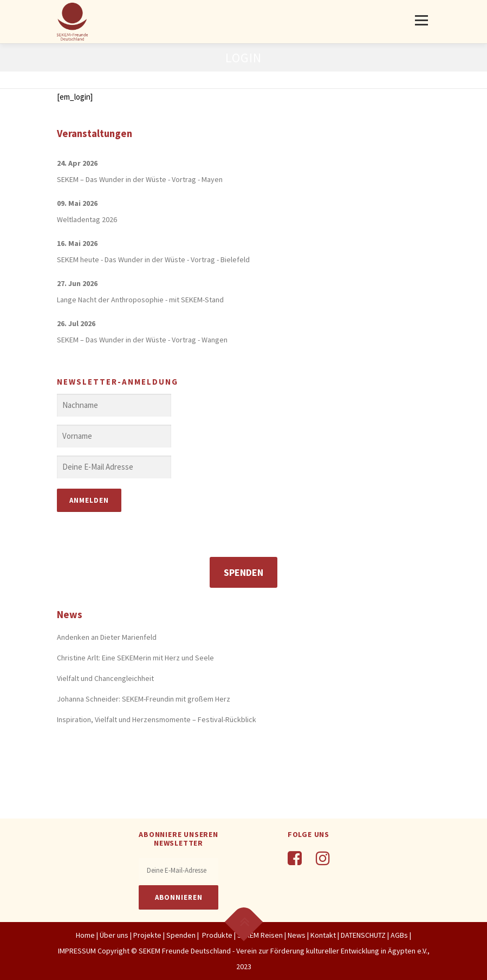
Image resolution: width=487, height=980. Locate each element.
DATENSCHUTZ (364, 935)
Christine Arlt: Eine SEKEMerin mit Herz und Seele (135, 658)
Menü (421, 20)
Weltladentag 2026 (87, 219)
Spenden (243, 572)
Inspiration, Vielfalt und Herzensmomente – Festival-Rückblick (157, 719)
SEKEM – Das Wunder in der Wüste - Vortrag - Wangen (142, 340)
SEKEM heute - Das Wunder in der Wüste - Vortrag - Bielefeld (153, 259)
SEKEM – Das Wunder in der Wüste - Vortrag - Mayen (140, 179)
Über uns (114, 935)
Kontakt (323, 935)
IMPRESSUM (77, 951)
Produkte (216, 935)
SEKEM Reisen (260, 935)
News (297, 935)
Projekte (147, 935)
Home (85, 935)
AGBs (399, 935)
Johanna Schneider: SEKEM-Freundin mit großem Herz (144, 699)
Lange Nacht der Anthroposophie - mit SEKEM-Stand (140, 300)
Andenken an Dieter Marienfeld (107, 637)
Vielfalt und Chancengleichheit (105, 678)
